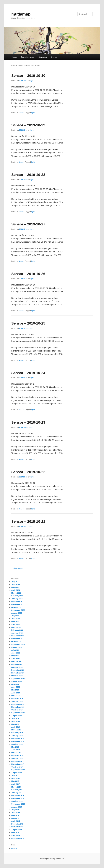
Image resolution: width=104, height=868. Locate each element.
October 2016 (17, 801)
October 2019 (17, 710)
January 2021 (17, 667)
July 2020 (15, 684)
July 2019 (15, 718)
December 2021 (18, 636)
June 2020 (16, 687)
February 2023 (17, 596)
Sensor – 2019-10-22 (28, 472)
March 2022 (16, 627)
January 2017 (17, 793)
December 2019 (18, 704)
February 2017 (17, 790)
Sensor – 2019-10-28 (28, 175)
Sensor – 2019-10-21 (28, 521)
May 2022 (15, 621)
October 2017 (17, 767)
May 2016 (15, 815)
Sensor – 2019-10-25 (28, 323)
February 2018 (17, 755)
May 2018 (15, 747)
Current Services (28, 57)
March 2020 (16, 696)
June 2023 (16, 584)
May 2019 (15, 724)
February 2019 (17, 733)
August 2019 (17, 716)
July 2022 (15, 616)
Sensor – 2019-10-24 (28, 373)
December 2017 (18, 761)
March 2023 (16, 593)
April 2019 (16, 727)
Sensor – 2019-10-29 (28, 125)
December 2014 (18, 824)
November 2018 (18, 741)
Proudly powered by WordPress (52, 859)
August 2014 (17, 830)
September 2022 (18, 610)
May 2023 (15, 587)
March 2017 (16, 787)
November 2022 (18, 604)
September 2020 (18, 679)
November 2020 (18, 673)
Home (14, 57)
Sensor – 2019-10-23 (28, 422)
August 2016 (17, 807)
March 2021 (16, 661)
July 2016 (15, 810)
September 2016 (18, 804)
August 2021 (17, 647)
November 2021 (18, 639)
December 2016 (18, 795)
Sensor (21, 113)
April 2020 (16, 693)
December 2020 (18, 670)
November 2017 (18, 764)
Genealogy (43, 57)
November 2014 (18, 827)
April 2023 (16, 590)
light (32, 81)
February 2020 (17, 699)
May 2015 (15, 818)
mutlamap (21, 14)
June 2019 (16, 721)
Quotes (54, 57)
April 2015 (16, 821)
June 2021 (16, 653)
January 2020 (17, 701)
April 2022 (16, 624)
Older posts (17, 568)
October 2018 (17, 744)
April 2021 (16, 659)
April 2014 (16, 835)
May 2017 (15, 781)
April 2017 (16, 784)
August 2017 (17, 773)
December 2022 (18, 602)
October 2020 (17, 676)
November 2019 (18, 707)
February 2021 (17, 664)
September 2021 (18, 644)
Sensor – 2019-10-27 (28, 224)
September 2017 (18, 770)
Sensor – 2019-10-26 (28, 274)
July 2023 (15, 582)
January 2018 (17, 758)
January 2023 (17, 599)
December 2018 (18, 738)
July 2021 (15, 650)
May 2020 (15, 690)
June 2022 (16, 619)
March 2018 (16, 753)
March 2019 (16, 730)
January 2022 (17, 633)
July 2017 (15, 775)
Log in (14, 848)
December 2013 (18, 838)
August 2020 (17, 681)
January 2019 (17, 736)
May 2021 (15, 656)
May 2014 (15, 833)
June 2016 (16, 813)
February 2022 (17, 630)
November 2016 (18, 798)
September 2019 (18, 713)
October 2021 (17, 641)
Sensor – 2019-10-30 (28, 76)
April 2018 (16, 750)
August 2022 (17, 613)
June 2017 (16, 778)
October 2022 (17, 607)
